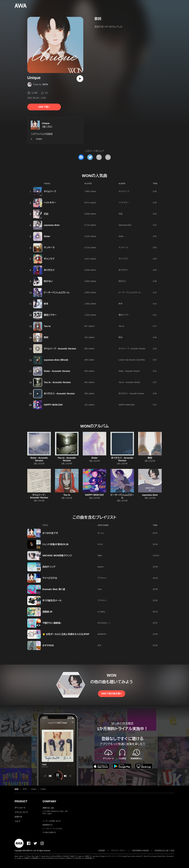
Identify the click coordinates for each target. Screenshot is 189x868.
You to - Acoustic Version (57, 382)
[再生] (80, 79)
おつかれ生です (50, 533)
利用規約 (102, 851)
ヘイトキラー (50, 203)
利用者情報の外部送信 (140, 851)
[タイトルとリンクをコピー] (99, 157)
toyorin (101, 567)
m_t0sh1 (101, 612)
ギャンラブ (49, 259)
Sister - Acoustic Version (57, 371)
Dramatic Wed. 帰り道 (54, 589)
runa (100, 589)
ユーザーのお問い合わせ (52, 821)
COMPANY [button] (49, 801)
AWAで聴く (44, 107)
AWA (100, 556)
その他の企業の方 (49, 832)
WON (45, 84)
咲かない (48, 281)
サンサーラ (49, 248)
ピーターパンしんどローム (57, 292)
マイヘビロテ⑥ (50, 578)
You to (47, 326)
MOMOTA (102, 634)
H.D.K (100, 544)
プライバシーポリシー (119, 851)
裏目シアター (50, 315)
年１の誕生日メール (52, 600)
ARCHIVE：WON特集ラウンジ (57, 556)
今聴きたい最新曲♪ (52, 623)
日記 (46, 214)
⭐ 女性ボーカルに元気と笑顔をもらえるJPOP (66, 634)
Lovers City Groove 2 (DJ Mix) (132, 360)
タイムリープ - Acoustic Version (60, 349)
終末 (46, 304)
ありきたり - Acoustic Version (59, 394)
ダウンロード (20, 808)
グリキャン (102, 578)
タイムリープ (50, 191)
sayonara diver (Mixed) (56, 360)
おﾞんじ (101, 533)
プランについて (21, 812)
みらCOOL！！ (104, 623)
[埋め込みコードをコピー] (108, 157)
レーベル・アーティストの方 (52, 829)
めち (99, 645)
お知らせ (18, 817)
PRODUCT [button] (21, 801)
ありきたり (49, 270)
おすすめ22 (48, 645)
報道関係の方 (48, 825)
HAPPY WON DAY (53, 405)
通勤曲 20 (47, 612)
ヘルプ (17, 821)
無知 (46, 337)
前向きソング (49, 567)
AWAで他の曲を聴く (112, 694)
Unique (46, 123)
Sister (47, 236)
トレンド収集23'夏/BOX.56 (55, 544)
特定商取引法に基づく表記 (165, 851)
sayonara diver (52, 225)
